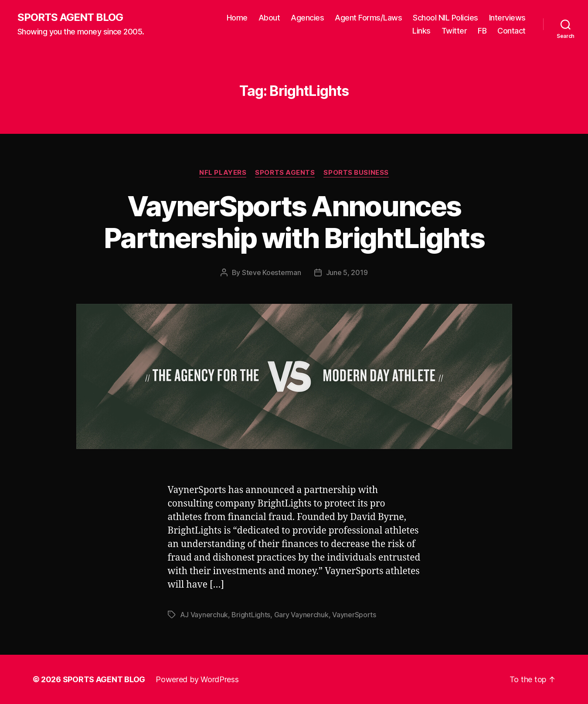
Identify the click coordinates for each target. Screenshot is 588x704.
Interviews (507, 18)
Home (237, 18)
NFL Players (223, 173)
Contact (512, 31)
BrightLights (251, 615)
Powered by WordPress (197, 679)
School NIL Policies (445, 18)
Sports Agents (285, 173)
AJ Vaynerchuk (204, 615)
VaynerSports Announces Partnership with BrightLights (294, 222)
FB (482, 31)
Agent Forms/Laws (368, 18)
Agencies (307, 18)
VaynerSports (354, 615)
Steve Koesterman (272, 272)
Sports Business (356, 173)
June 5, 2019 (347, 272)
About (269, 18)
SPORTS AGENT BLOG (70, 17)
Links (421, 31)
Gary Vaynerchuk (301, 615)
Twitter (454, 31)
